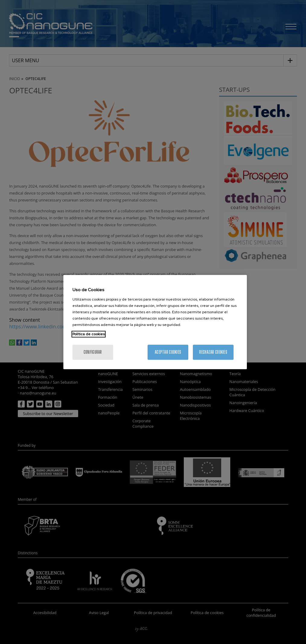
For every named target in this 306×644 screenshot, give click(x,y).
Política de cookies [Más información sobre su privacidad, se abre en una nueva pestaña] (89, 334)
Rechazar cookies (213, 352)
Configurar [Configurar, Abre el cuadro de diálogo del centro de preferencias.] (93, 352)
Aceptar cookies (168, 352)
